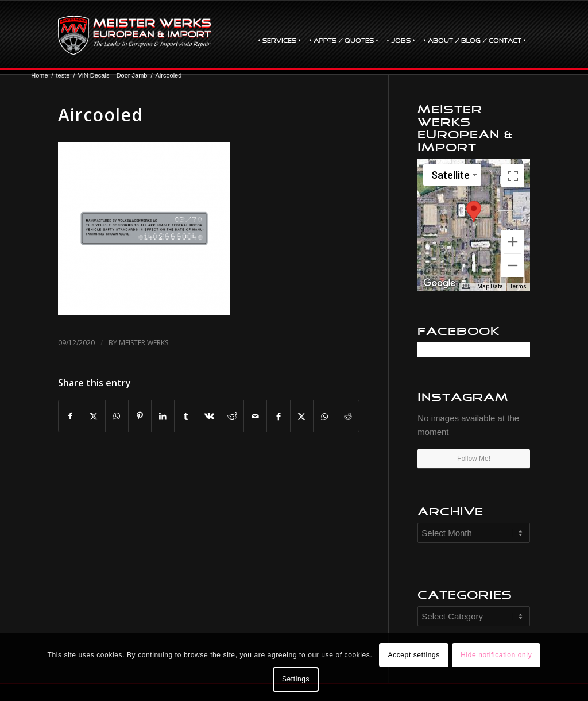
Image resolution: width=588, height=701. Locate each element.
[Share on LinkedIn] (163, 416)
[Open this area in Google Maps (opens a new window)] (439, 283)
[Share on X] (93, 416)
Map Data (490, 286)
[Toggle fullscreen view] (513, 176)
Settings (296, 679)
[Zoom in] (513, 242)
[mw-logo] (134, 35)
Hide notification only (496, 655)
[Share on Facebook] (70, 416)
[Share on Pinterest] (140, 416)
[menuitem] (279, 35)
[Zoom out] (513, 265)
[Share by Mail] (255, 416)
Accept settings (414, 655)
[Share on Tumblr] (186, 416)
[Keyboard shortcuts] (466, 287)
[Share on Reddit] (232, 416)
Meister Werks (144, 343)
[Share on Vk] (209, 416)
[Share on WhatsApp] (117, 416)
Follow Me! (474, 459)
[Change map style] (452, 175)
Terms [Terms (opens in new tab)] (518, 286)
